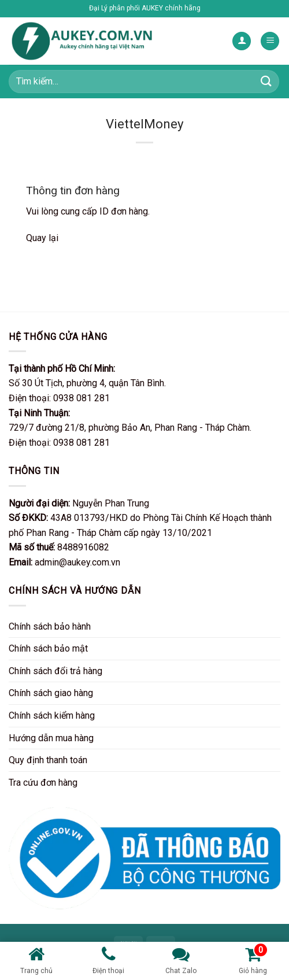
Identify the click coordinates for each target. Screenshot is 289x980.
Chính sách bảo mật (48, 648)
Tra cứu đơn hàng (43, 783)
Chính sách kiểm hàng (52, 715)
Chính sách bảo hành (50, 626)
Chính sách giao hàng (51, 693)
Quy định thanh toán (48, 760)
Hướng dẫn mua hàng (51, 738)
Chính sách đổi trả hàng (55, 671)
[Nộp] (266, 81)
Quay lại (42, 238)
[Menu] (270, 41)
